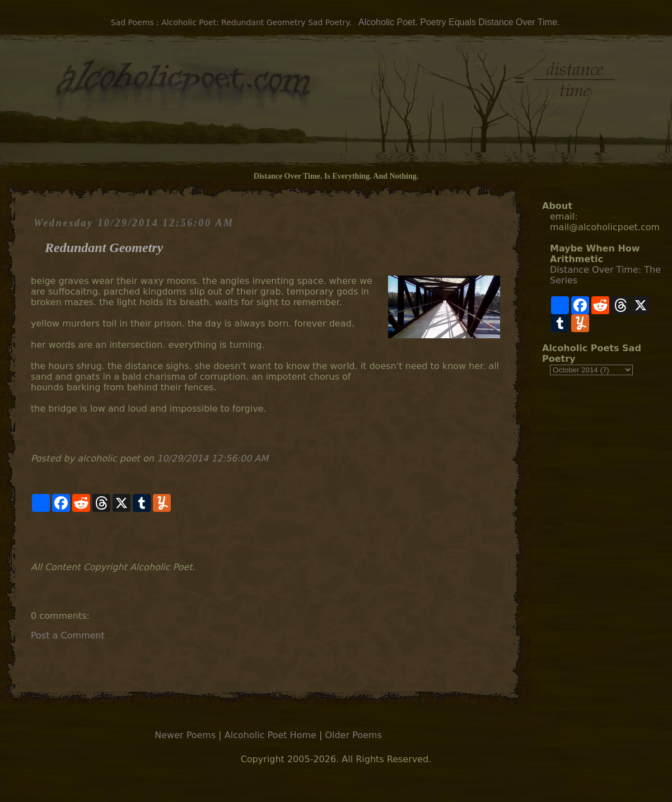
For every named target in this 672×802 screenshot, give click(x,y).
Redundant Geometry (104, 248)
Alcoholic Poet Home (270, 735)
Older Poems (353, 735)
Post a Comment (68, 635)
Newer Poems (185, 735)
